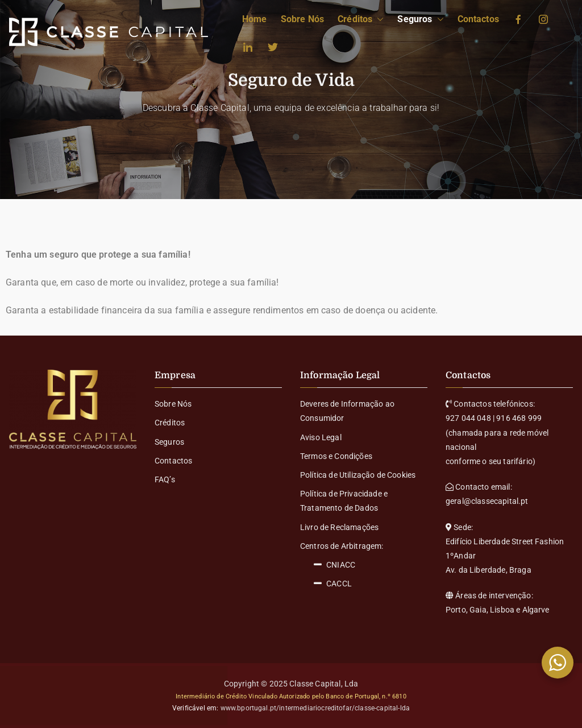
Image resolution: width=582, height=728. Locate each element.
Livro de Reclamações (339, 527)
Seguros (420, 20)
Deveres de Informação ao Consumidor (347, 411)
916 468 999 (519, 418)
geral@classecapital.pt (487, 501)
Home (255, 19)
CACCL (333, 584)
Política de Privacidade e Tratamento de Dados (344, 501)
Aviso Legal (321, 437)
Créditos (361, 20)
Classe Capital (315, 684)
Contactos (478, 19)
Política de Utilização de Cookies (358, 475)
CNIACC (334, 565)
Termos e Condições (336, 456)
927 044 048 (468, 418)
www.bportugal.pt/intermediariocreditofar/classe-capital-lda (315, 708)
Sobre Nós (302, 19)
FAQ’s (165, 479)
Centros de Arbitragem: (342, 546)
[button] (378, 20)
